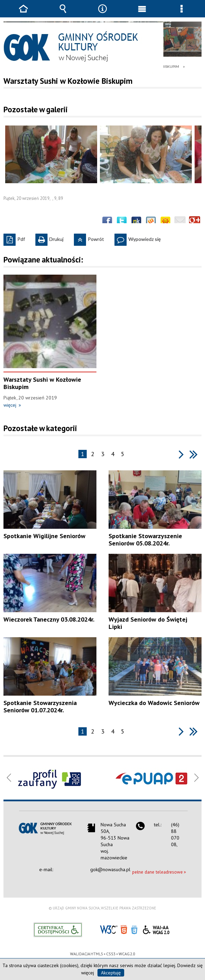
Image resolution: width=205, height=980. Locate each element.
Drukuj (49, 238)
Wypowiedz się (138, 238)
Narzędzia (102, 14)
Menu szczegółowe (182, 14)
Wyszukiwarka (63, 14)
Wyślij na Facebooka (107, 222)
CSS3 (134, 929)
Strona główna (23, 14)
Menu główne (142, 14)
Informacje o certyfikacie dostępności (58, 930)
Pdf (14, 238)
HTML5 (124, 929)
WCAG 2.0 (156, 929)
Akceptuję (111, 973)
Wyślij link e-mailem (180, 222)
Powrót (89, 238)
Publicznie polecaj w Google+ (195, 222)
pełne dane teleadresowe (157, 872)
